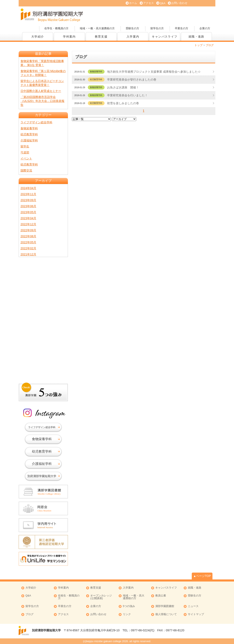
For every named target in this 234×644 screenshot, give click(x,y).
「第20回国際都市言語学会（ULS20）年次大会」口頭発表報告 (42, 101)
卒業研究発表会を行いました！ (127, 95)
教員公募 (161, 596)
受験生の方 (132, 28)
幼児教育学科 (29, 134)
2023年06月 (28, 206)
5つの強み (129, 606)
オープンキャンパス (113, 15)
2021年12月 (28, 254)
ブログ (30, 614)
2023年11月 (28, 194)
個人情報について (166, 614)
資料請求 (171, 15)
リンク (127, 614)
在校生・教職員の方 (69, 597)
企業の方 (205, 28)
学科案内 (69, 37)
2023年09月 (28, 200)
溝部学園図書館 (165, 606)
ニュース (193, 606)
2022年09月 (28, 230)
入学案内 (133, 37)
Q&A (162, 3)
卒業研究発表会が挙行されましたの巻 (132, 80)
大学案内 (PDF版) (142, 15)
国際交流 (26, 170)
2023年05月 (28, 212)
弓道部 (25, 152)
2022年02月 (28, 248)
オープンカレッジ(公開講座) (200, 15)
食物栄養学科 (29, 128)
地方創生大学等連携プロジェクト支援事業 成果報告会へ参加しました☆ (154, 72)
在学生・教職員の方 (56, 28)
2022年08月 (28, 236)
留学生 (25, 146)
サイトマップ (196, 614)
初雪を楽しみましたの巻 (123, 103)
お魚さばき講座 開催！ (123, 87)
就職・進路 (196, 37)
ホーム (133, 3)
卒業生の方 (182, 28)
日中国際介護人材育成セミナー (41, 91)
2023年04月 (28, 218)
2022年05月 (28, 242)
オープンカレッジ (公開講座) (101, 597)
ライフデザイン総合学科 (36, 122)
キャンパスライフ (165, 37)
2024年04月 (28, 188)
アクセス (148, 3)
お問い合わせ (179, 3)
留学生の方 (157, 28)
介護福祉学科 (29, 140)
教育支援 (101, 37)
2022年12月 (28, 224)
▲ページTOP (202, 576)
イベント (26, 158)
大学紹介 (38, 37)
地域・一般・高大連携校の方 (97, 28)
